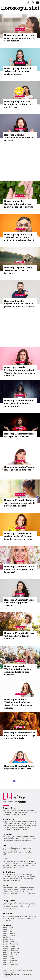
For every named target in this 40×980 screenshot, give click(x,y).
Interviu (13, 916)
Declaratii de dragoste (19, 814)
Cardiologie (12, 865)
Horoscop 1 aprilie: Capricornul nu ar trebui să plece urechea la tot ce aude (19, 304)
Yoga (30, 875)
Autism (12, 909)
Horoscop (7, 925)
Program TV (27, 827)
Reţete (5, 885)
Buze (23, 839)
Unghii (13, 837)
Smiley (16, 826)
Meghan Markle (8, 822)
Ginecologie (30, 861)
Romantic (13, 810)
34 (22, 781)
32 (18, 781)
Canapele (6, 905)
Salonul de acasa (25, 841)
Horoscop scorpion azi (10, 951)
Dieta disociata (18, 878)
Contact (12, 976)
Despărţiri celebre (17, 918)
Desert (12, 892)
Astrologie (20, 29)
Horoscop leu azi (8, 958)
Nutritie (32, 876)
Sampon (17, 839)
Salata (29, 888)
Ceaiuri (11, 861)
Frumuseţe (7, 834)
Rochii (8, 837)
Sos (25, 888)
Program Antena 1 (21, 829)
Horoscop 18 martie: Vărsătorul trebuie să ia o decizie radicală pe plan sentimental (18, 670)
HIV (8, 867)
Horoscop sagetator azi (11, 953)
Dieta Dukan (17, 875)
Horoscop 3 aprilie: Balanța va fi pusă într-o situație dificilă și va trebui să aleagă (19, 237)
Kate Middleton (19, 822)
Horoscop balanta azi (10, 960)
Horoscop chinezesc (10, 935)
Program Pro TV (8, 829)
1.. (7, 781)
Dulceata (10, 890)
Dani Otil (11, 826)
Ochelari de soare (22, 852)
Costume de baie (9, 850)
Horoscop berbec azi (10, 962)
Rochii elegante (26, 850)
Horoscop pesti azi (9, 956)
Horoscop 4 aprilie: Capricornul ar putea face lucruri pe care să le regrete (19, 204)
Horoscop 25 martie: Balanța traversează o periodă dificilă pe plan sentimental (20, 503)
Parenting (33, 905)
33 (20, 781)
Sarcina (5, 861)
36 (26, 781)
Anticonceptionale (26, 863)
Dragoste (6, 810)
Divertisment (8, 819)
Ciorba (16, 888)
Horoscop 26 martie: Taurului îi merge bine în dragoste (20, 468)
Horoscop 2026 (8, 927)
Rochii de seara (13, 848)
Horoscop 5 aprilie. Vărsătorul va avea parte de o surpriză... (20, 138)
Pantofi (17, 850)
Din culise (6, 916)
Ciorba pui (13, 894)
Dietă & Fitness (9, 872)
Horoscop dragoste (9, 933)
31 (16, 781)
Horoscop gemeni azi (10, 943)
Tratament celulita (13, 841)
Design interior (24, 905)
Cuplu (33, 810)
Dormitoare (14, 905)
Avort (28, 865)
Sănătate (7, 859)
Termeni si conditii (26, 974)
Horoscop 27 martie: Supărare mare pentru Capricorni (20, 435)
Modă (5, 846)
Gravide (23, 907)
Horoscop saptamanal (10, 964)
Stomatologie (7, 863)
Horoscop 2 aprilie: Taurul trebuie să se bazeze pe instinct (18, 270)
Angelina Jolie (27, 824)
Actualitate (7, 914)
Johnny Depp (7, 824)
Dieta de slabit (8, 878)
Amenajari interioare (22, 903)
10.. (9, 781)
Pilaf (23, 892)
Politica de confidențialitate (11, 974)
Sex (16, 812)
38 (30, 781)
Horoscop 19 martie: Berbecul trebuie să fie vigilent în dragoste (20, 636)
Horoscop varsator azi (10, 954)
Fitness (9, 875)
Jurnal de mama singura (11, 907)
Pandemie (9, 920)
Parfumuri (19, 837)
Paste (11, 888)
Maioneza (18, 892)
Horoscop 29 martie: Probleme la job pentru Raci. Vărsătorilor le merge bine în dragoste (20, 371)
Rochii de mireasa (25, 848)
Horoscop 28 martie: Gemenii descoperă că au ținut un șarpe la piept (20, 403)
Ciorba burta (22, 894)
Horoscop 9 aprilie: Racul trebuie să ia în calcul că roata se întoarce (18, 71)
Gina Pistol (32, 826)
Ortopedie (14, 867)
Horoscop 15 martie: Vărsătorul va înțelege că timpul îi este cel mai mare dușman (18, 704)
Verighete (12, 852)
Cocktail (23, 890)
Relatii (29, 810)
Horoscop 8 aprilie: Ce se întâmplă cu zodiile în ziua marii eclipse (18, 104)
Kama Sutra (22, 812)
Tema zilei (27, 916)
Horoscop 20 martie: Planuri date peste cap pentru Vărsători (19, 603)
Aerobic (13, 876)
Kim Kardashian (31, 822)
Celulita (28, 839)
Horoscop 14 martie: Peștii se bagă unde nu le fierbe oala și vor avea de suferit (20, 735)
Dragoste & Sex (9, 808)
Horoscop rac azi (8, 941)
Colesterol (16, 863)
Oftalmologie (21, 865)
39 (32, 781)
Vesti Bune (27, 918)
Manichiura (10, 839)
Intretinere (6, 876)
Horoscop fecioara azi (10, 945)
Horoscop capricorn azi (11, 949)
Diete (4, 875)
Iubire (5, 812)
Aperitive (6, 892)
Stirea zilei (19, 916)
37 (28, 781)
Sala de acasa (15, 880)
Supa (4, 890)
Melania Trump (17, 827)
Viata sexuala (21, 810)
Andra (21, 826)
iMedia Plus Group (23, 970)
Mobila (32, 903)
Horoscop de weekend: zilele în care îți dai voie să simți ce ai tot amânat (20, 38)
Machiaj (32, 837)
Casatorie (11, 812)
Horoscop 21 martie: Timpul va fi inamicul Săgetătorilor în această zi (19, 569)
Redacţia (5, 976)
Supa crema (30, 890)
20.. (12, 781)
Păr (4, 837)
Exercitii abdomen (23, 876)
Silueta (26, 878)
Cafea (33, 888)
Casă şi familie (9, 900)
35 (24, 781)
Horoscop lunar (8, 939)
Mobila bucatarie (9, 903)
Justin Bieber (7, 827)
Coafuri (26, 837)
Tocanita (16, 890)
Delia (26, 826)
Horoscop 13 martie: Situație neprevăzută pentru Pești (19, 767)
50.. (37, 781)
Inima (16, 861)
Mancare (6, 888)
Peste (21, 888)
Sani (4, 839)
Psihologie (22, 861)
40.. (34, 781)
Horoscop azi (7, 931)
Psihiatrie (21, 867)
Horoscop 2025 (8, 929)
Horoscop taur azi (9, 947)
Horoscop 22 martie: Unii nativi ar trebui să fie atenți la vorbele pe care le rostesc (19, 536)
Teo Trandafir (17, 824)
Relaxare (25, 875)
